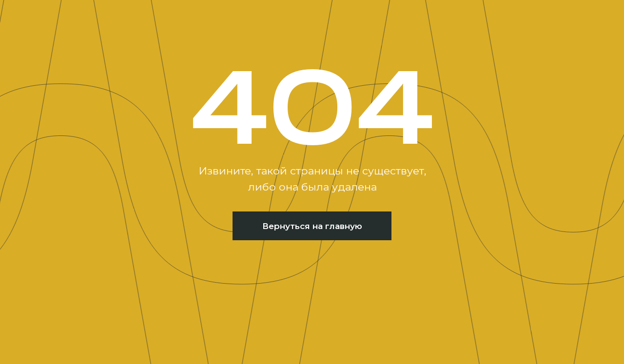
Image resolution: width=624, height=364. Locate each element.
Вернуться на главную (312, 226)
